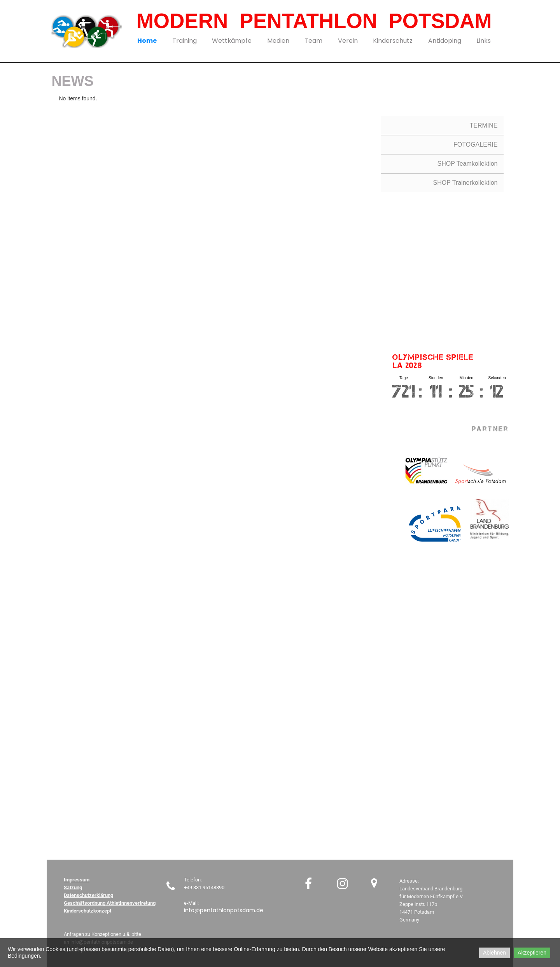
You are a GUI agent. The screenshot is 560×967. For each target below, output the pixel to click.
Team (313, 41)
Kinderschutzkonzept (87, 911)
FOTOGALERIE (476, 145)
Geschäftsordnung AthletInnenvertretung (110, 903)
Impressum (77, 880)
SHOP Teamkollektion (467, 164)
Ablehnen (494, 953)
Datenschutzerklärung (88, 895)
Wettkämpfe (232, 41)
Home (147, 41)
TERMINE (484, 125)
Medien (278, 41)
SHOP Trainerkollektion (465, 183)
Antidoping (445, 41)
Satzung (73, 887)
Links (484, 41)
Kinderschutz (393, 41)
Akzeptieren (532, 953)
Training (185, 41)
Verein (348, 41)
